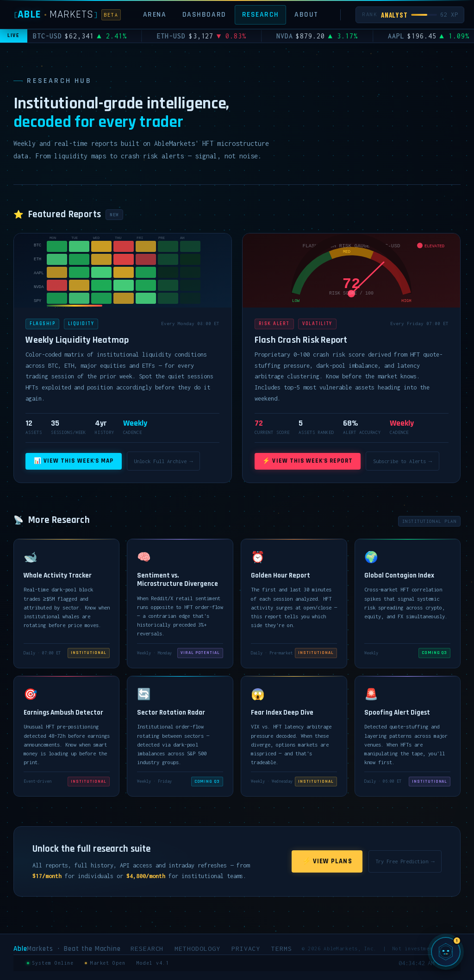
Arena (155, 14)
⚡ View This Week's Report (307, 461)
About (306, 14)
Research (261, 14)
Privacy (246, 949)
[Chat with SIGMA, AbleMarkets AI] (446, 952)
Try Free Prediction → (405, 861)
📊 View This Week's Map (74, 461)
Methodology (197, 949)
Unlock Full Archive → (163, 461)
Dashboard (204, 14)
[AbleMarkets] (67, 15)
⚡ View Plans (327, 861)
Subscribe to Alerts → (402, 461)
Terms (282, 949)
